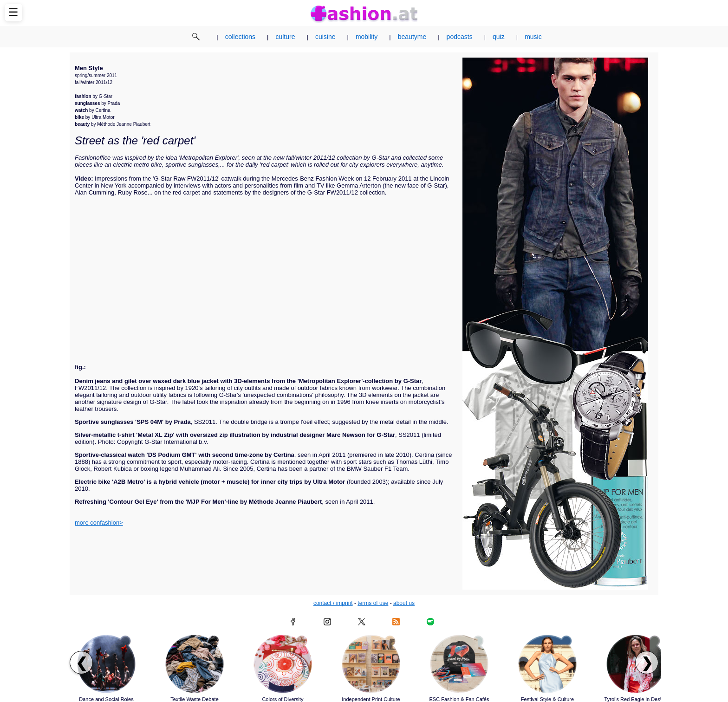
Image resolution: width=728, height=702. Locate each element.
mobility (367, 37)
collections (240, 37)
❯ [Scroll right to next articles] (647, 663)
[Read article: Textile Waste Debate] (195, 664)
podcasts (460, 37)
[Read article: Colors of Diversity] (283, 664)
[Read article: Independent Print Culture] (371, 664)
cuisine (325, 37)
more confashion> (99, 523)
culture (285, 37)
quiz (499, 37)
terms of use (373, 603)
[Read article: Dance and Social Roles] (106, 664)
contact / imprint (333, 603)
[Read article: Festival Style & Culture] (547, 664)
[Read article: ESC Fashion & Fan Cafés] (459, 664)
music (533, 37)
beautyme (412, 37)
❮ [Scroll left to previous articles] (81, 663)
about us (404, 603)
